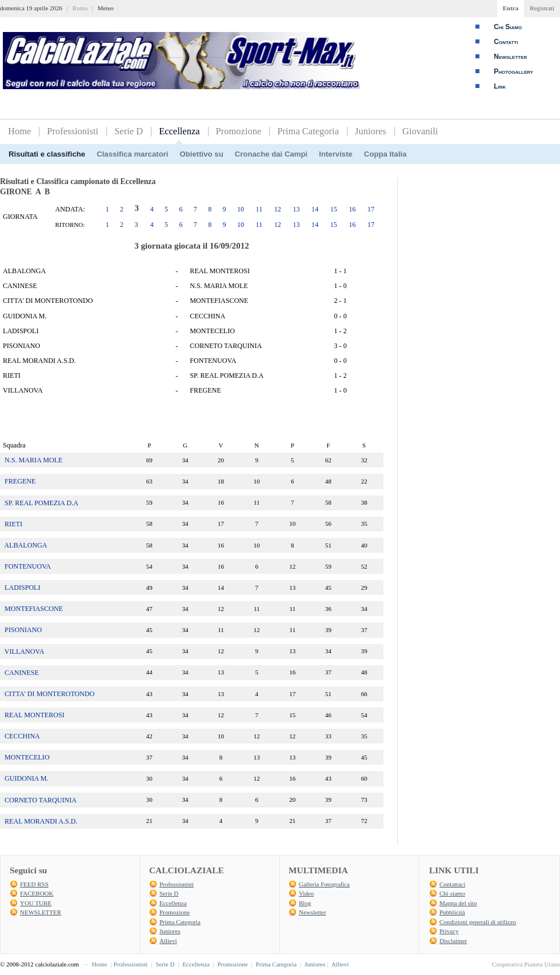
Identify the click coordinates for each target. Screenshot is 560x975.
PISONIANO (23, 630)
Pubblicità (452, 912)
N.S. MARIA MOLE (33, 460)
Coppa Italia (385, 154)
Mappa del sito (458, 903)
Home (19, 131)
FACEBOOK (37, 893)
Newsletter (510, 57)
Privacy (449, 931)
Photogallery (513, 71)
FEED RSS (34, 884)
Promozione (239, 131)
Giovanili (420, 131)
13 (296, 209)
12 (278, 209)
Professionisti (73, 131)
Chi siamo (452, 893)
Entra (511, 8)
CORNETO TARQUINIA (41, 800)
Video (306, 893)
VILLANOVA (25, 652)
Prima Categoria (308, 131)
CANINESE (22, 673)
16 (352, 209)
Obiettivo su (202, 154)
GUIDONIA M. (27, 778)
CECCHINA (22, 736)
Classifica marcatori (132, 154)
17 (371, 209)
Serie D (129, 131)
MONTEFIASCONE (34, 609)
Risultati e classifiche (47, 154)
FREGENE (20, 481)
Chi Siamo (508, 27)
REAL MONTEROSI (35, 715)
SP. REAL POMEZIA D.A (41, 503)
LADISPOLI (22, 588)
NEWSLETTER (41, 912)
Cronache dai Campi (271, 154)
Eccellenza (179, 131)
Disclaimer (453, 941)
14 (315, 209)
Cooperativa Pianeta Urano (526, 964)
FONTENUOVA (28, 566)
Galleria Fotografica (324, 884)
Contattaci (452, 884)
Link (500, 86)
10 (241, 209)
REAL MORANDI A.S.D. (41, 821)
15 (334, 209)
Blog (305, 903)
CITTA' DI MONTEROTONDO (50, 694)
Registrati (542, 8)
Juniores (371, 131)
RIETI (13, 524)
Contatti (506, 42)
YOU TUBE (36, 903)
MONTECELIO (27, 757)
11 (259, 209)
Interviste (336, 154)
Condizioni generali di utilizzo (478, 922)
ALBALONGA (25, 545)
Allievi (168, 941)
